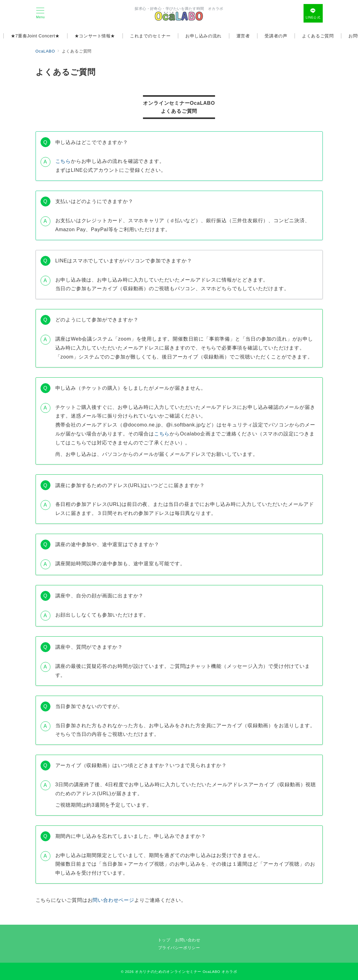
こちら (63, 161)
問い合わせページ (113, 900)
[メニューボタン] (40, 13)
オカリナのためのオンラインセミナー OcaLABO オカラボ (186, 972)
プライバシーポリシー (179, 948)
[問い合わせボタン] (313, 13)
